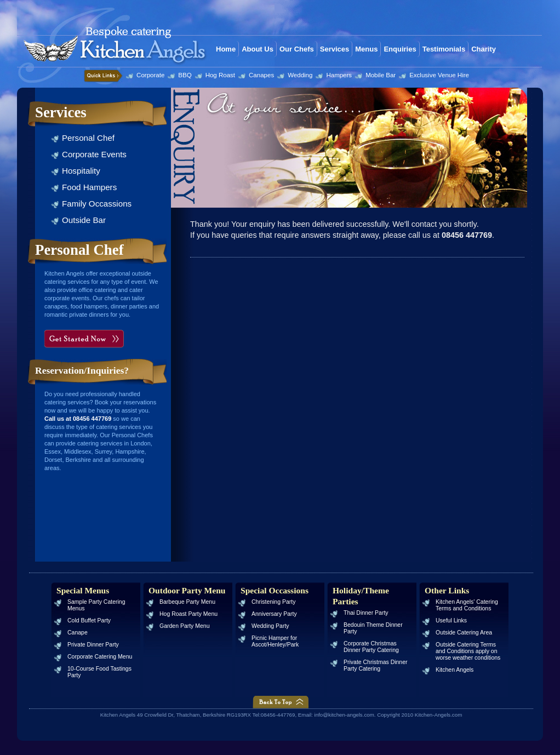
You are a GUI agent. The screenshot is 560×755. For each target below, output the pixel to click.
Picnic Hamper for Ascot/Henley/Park (275, 641)
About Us (258, 49)
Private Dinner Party (93, 645)
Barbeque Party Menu (187, 602)
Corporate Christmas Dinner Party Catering (371, 647)
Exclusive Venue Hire (439, 75)
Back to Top (281, 702)
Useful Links (451, 620)
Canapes (261, 75)
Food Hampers (89, 187)
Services (335, 49)
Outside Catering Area (464, 633)
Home (226, 49)
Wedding (300, 75)
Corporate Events (94, 154)
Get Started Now (86, 339)
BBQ (185, 75)
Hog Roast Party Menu (188, 614)
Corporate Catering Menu (100, 657)
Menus (366, 49)
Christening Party (273, 602)
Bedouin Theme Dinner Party (373, 628)
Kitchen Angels (455, 670)
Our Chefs (297, 49)
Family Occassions (97, 204)
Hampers (339, 75)
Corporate (150, 75)
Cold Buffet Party (89, 620)
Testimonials (444, 49)
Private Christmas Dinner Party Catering (376, 665)
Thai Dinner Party (366, 613)
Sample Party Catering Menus (96, 605)
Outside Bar (84, 220)
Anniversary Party (274, 614)
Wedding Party (270, 626)
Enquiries (400, 49)
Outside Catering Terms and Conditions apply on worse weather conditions (468, 651)
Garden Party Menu (185, 626)
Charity (484, 49)
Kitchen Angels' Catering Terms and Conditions (467, 605)
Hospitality (81, 171)
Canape (78, 633)
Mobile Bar (381, 75)
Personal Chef (88, 138)
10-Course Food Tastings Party (99, 672)
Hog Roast (220, 75)
